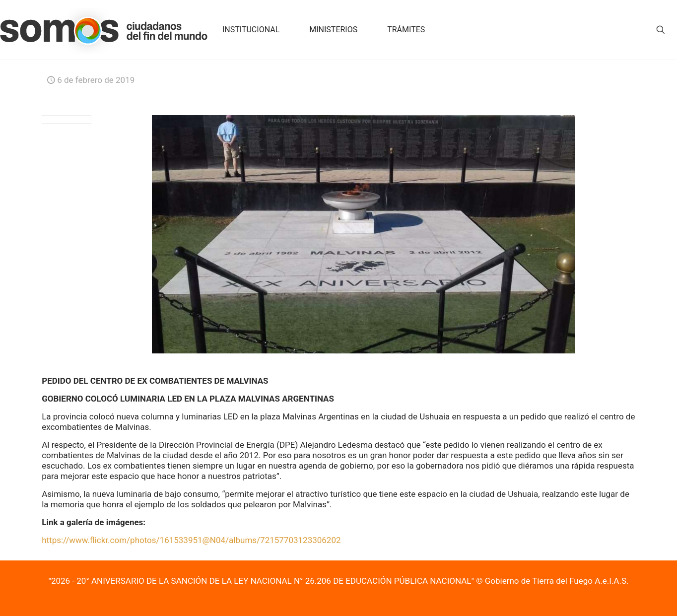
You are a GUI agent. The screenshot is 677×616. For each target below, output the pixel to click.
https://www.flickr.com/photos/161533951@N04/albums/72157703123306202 (191, 540)
